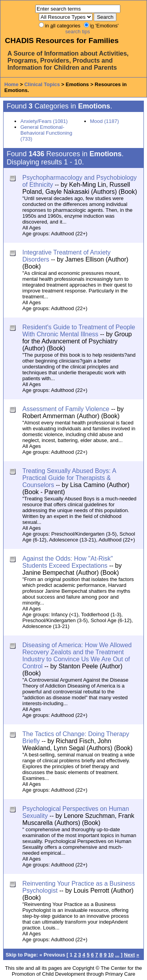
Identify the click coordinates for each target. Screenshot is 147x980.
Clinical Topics (42, 84)
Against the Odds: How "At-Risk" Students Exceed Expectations (68, 562)
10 (111, 955)
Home (11, 84)
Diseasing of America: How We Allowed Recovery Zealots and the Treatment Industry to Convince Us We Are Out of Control (77, 656)
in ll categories (63, 26)
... (117, 955)
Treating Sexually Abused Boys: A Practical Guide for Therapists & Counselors (69, 478)
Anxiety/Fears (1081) (44, 121)
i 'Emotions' (104, 26)
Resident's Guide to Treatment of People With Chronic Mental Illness (79, 331)
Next (129, 955)
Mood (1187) (105, 121)
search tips (78, 32)
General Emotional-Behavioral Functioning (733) (46, 133)
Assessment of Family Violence (66, 409)
